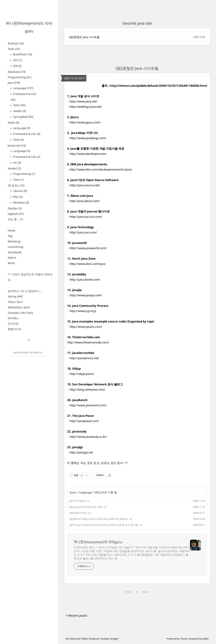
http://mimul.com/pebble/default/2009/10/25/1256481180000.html (158, 86)
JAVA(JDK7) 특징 (78, 513)
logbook (16, 214)
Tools (14, 49)
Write (11, 263)
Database (17, 72)
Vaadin (19, 111)
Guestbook (15, 252)
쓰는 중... (15, 219)
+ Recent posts (76, 615)
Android (16, 43)
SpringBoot (23, 117)
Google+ (115, 639)
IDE (17, 66)
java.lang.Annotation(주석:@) (86, 507)
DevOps (15, 208)
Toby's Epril (15, 302)
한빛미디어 (15, 329)
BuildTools (22, 54)
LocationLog (16, 247)
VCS (17, 60)
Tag (10, 236)
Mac (17, 197)
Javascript (17, 145)
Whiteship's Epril (19, 307)
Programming (20, 77)
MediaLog (14, 241)
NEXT (146, 592)
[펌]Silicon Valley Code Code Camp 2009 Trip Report (99, 519)
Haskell (14, 168)
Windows (21, 202)
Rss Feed (70, 639)
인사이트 (13, 324)
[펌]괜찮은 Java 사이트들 (84, 37)
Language (23, 88)
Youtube (105, 639)
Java (14, 83)
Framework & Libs (26, 134)
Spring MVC (15, 296)
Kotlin (13, 123)
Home (12, 230)
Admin (12, 258)
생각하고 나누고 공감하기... (25, 291)
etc (17, 163)
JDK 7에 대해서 (78, 501)
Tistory (184, 639)
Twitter (84, 639)
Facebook (94, 639)
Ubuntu (20, 191)
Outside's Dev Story (20, 313)
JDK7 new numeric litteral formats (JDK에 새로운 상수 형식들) (104, 525)
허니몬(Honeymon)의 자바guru (98, 542)
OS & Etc (16, 185)
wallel (206, 639)
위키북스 (13, 318)
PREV (128, 592)
